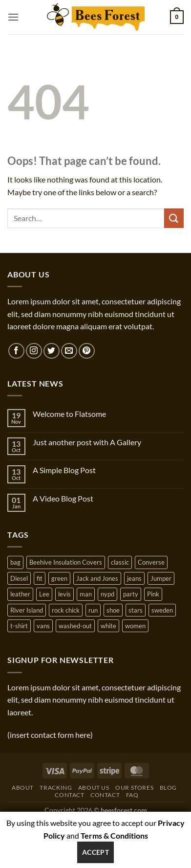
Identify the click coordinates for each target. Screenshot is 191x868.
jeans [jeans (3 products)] (134, 578)
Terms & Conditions (114, 835)
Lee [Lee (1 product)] (44, 594)
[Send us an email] (69, 351)
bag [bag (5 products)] (15, 562)
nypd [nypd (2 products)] (107, 594)
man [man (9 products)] (86, 594)
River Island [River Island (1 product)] (27, 610)
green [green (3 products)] (59, 578)
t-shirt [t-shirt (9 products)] (19, 626)
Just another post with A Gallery (87, 442)
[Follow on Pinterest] (87, 351)
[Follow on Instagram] (34, 351)
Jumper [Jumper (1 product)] (161, 578)
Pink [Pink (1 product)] (153, 594)
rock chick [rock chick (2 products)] (66, 610)
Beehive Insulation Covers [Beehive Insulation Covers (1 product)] (66, 562)
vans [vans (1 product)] (43, 626)
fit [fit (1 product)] (40, 578)
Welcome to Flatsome (69, 414)
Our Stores (134, 788)
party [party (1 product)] (131, 594)
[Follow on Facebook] (16, 351)
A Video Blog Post (63, 498)
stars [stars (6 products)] (136, 610)
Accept (96, 852)
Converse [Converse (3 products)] (151, 562)
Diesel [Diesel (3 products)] (19, 578)
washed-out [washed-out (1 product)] (75, 626)
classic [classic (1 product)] (120, 562)
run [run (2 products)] (93, 610)
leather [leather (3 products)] (20, 594)
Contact (69, 795)
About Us (94, 788)
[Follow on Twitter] (52, 351)
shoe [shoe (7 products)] (113, 610)
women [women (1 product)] (135, 626)
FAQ (132, 795)
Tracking (56, 788)
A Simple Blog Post (64, 470)
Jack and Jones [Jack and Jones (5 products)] (97, 578)
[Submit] (174, 218)
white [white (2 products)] (108, 626)
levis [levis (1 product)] (64, 594)
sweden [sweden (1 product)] (162, 610)
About (23, 788)
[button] (13, 17)
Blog (168, 788)
